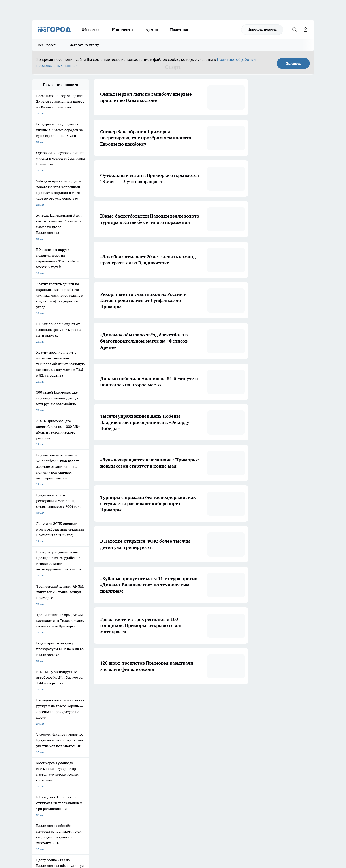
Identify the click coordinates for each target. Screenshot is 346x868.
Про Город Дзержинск (45, 748)
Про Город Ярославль (121, 733)
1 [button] (133, 697)
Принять (293, 63)
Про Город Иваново (196, 733)
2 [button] (144, 697)
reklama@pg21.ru (84, 816)
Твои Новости (78, 748)
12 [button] (206, 697)
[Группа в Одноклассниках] (236, 740)
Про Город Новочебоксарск (87, 733)
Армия (152, 30)
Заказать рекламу (85, 45)
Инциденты (123, 30)
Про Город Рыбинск (120, 738)
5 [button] (175, 697)
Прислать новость (262, 29)
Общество (91, 30)
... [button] (195, 697)
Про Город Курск (80, 738)
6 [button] (185, 697)
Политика (179, 30)
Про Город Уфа (155, 738)
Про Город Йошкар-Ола (47, 738)
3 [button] (154, 697)
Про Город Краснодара (122, 748)
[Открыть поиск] (294, 30)
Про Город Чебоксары (45, 733)
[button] (215, 698)
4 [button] (164, 697)
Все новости (48, 45)
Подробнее (148, 840)
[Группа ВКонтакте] (225, 740)
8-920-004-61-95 (74, 812)
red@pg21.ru (61, 808)
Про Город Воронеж (158, 733)
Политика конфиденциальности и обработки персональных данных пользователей (83, 829)
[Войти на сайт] (305, 30)
